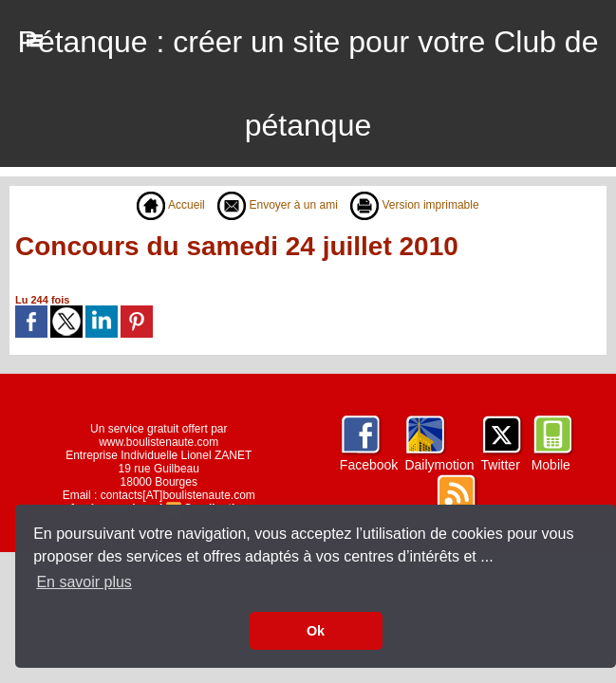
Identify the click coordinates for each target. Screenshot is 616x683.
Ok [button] (316, 631)
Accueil (170, 205)
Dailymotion (439, 465)
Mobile (551, 465)
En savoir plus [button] (84, 582)
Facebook (369, 465)
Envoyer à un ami (278, 205)
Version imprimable (414, 205)
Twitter (501, 465)
